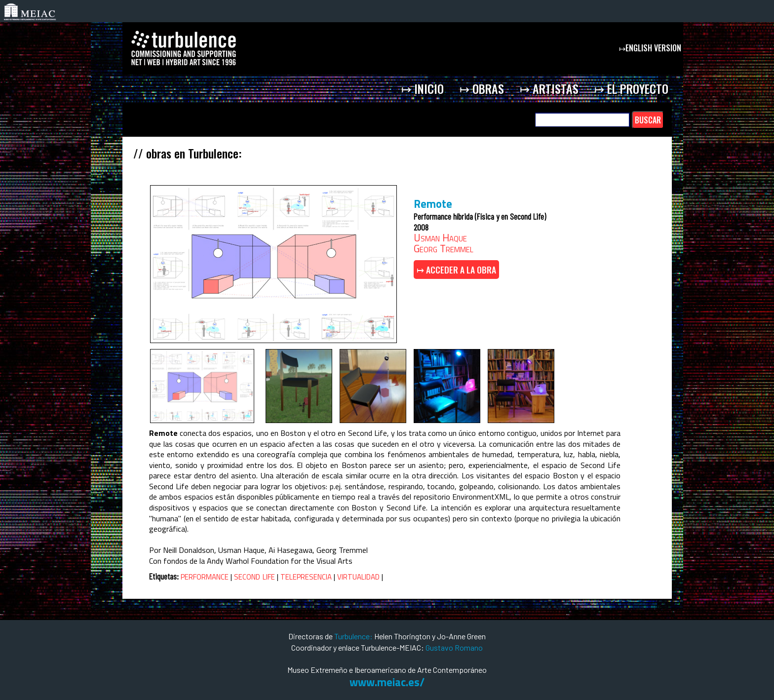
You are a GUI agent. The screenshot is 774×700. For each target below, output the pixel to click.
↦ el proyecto (631, 88)
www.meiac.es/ (387, 682)
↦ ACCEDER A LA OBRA (456, 270)
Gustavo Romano (454, 647)
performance (205, 576)
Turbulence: (353, 636)
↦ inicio (423, 88)
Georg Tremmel (444, 248)
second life (254, 576)
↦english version (651, 48)
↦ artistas (549, 88)
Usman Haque (440, 237)
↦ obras (482, 88)
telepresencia (306, 576)
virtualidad (358, 576)
